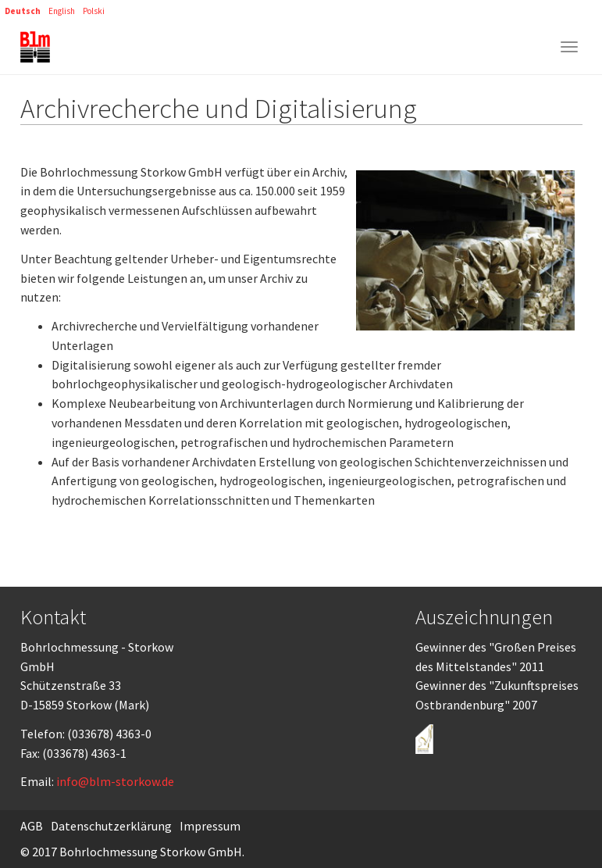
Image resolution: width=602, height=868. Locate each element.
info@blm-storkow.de (115, 781)
